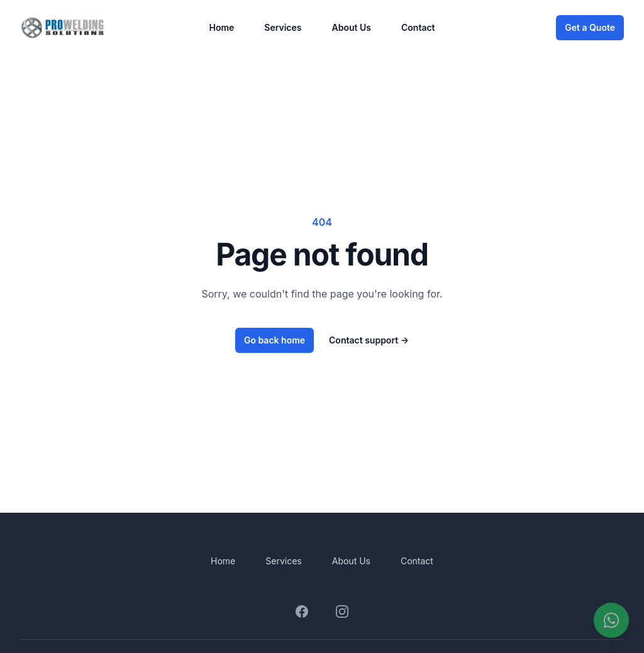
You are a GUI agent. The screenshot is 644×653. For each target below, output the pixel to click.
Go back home (275, 340)
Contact (418, 27)
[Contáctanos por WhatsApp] (611, 620)
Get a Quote (590, 27)
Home (221, 27)
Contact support (369, 340)
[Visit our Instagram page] (342, 611)
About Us (352, 27)
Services (283, 27)
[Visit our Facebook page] (302, 611)
